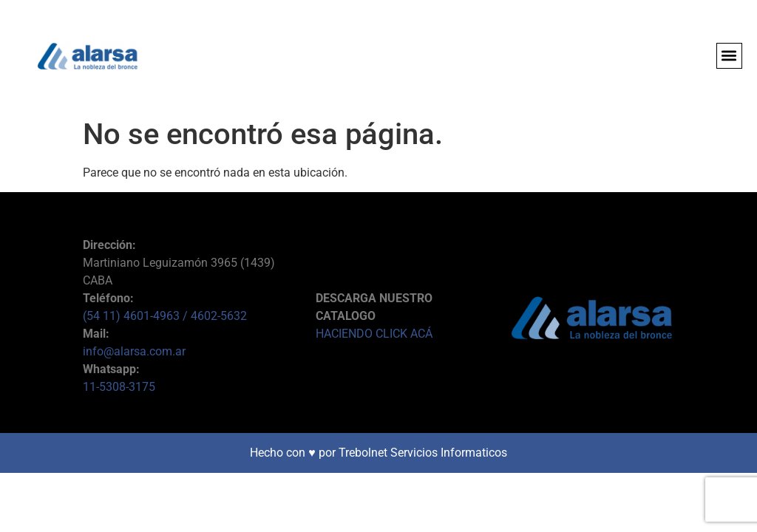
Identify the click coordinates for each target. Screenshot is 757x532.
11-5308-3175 (119, 387)
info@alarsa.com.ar (134, 351)
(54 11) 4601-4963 (133, 316)
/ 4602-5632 (215, 316)
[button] (729, 56)
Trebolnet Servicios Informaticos (423, 453)
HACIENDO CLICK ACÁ (374, 334)
